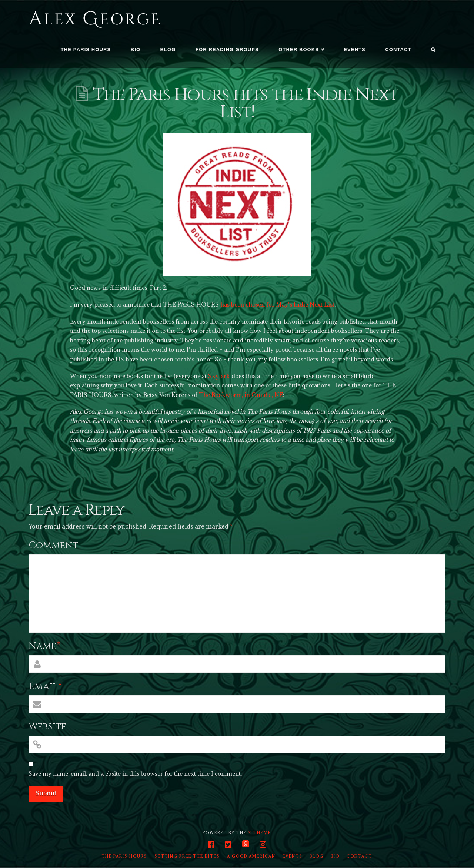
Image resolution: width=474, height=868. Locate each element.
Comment (53, 545)
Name (45, 646)
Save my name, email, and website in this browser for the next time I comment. (135, 773)
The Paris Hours (124, 856)
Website (47, 727)
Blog (317, 856)
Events (293, 856)
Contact (359, 856)
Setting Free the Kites (187, 856)
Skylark (219, 376)
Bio (335, 856)
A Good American (251, 856)
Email (45, 687)
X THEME (260, 833)
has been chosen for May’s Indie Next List (277, 304)
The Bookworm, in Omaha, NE (241, 395)
